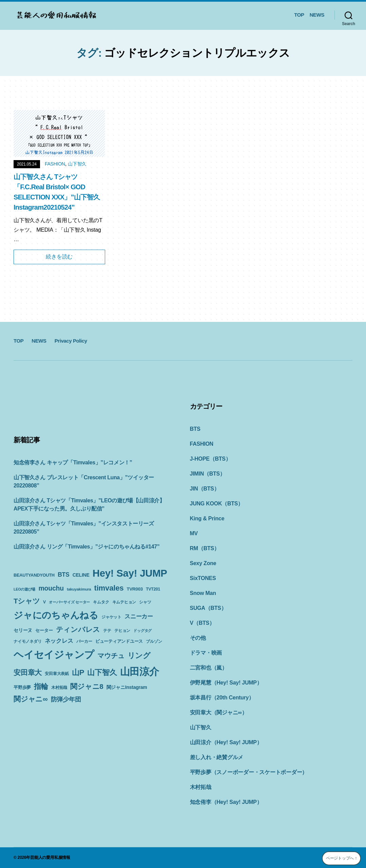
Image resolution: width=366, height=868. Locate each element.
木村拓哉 (201, 787)
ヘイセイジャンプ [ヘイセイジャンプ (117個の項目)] (54, 654)
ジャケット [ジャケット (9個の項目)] (111, 617)
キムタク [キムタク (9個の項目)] (101, 602)
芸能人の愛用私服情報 (50, 857)
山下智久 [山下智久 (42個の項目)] (102, 672)
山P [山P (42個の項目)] (78, 672)
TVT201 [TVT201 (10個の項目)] (153, 589)
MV (194, 533)
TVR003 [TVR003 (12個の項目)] (135, 589)
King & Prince (207, 518)
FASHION (55, 164)
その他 (198, 638)
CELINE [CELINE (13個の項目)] (81, 575)
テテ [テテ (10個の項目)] (107, 631)
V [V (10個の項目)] (44, 602)
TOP (299, 15)
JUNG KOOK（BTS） (217, 504)
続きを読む (59, 257)
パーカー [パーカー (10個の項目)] (84, 641)
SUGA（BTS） (208, 608)
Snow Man (203, 593)
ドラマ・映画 (206, 653)
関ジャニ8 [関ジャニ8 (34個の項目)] (87, 686)
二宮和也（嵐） (209, 668)
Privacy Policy (71, 341)
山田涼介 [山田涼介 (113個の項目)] (140, 672)
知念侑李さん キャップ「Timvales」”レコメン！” (73, 462)
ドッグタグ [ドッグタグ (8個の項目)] (142, 631)
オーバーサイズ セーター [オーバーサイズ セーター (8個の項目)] (69, 602)
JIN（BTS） (205, 489)
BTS (195, 429)
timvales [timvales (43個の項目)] (109, 588)
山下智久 (77, 164)
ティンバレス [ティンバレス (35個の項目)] (78, 629)
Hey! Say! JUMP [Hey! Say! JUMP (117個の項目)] (130, 573)
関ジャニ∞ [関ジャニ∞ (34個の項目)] (31, 699)
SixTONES (203, 578)
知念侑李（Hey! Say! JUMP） (226, 802)
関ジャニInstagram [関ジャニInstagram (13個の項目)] (127, 687)
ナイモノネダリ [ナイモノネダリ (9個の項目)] (27, 641)
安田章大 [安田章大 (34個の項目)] (28, 672)
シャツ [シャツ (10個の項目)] (145, 602)
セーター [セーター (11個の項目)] (44, 630)
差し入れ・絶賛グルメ (217, 757)
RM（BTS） (205, 548)
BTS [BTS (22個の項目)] (63, 575)
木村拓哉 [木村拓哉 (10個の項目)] (59, 688)
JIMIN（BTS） (208, 474)
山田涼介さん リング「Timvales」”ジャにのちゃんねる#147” (86, 547)
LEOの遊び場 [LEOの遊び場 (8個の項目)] (24, 589)
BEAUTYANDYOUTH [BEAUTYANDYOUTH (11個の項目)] (34, 575)
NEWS (317, 15)
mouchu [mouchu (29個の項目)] (51, 588)
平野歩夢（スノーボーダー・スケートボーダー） (249, 772)
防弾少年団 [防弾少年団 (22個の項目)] (66, 699)
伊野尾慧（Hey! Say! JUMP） (226, 683)
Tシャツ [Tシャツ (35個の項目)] (27, 601)
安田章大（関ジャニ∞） (219, 712)
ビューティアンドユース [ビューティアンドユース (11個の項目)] (119, 641)
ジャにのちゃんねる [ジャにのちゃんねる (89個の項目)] (56, 615)
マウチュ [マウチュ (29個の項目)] (111, 656)
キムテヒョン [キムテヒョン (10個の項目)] (124, 602)
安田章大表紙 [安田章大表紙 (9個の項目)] (57, 674)
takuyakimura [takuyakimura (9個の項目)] (79, 589)
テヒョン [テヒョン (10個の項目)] (122, 631)
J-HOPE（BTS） (210, 459)
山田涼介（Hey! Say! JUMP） (226, 742)
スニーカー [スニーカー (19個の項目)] (139, 616)
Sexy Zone (203, 563)
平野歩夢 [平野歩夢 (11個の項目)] (22, 687)
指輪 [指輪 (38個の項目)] (41, 687)
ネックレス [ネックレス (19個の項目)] (59, 641)
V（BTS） (202, 623)
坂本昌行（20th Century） (222, 698)
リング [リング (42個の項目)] (139, 655)
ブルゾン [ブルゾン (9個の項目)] (154, 641)
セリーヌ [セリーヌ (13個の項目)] (23, 630)
